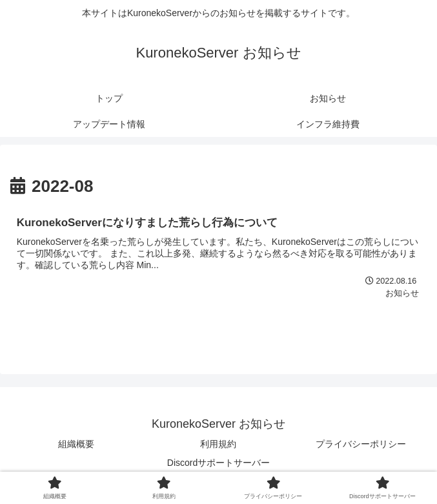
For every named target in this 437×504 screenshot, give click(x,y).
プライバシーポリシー (361, 444)
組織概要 (76, 444)
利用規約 (218, 444)
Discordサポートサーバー (218, 463)
